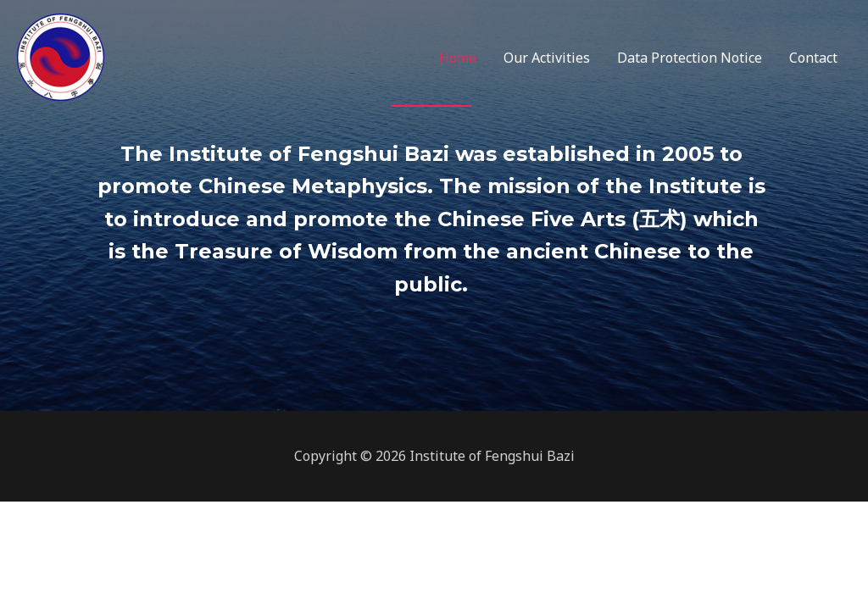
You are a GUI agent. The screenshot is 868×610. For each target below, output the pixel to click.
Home (458, 58)
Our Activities (547, 58)
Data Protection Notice (690, 58)
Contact (813, 58)
